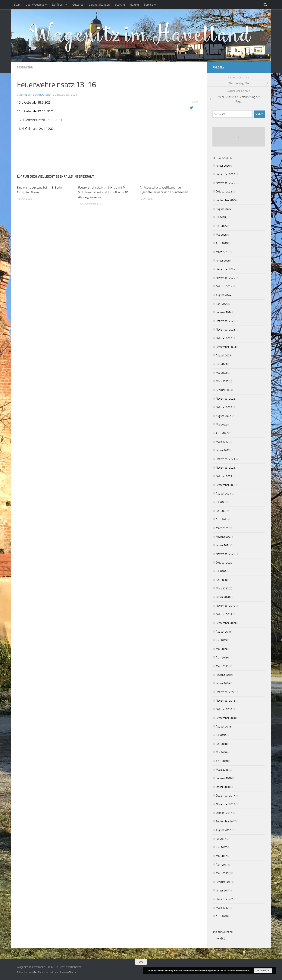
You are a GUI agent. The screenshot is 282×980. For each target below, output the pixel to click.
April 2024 (222, 304)
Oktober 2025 (224, 192)
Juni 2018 (221, 744)
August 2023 (223, 355)
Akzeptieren (263, 971)
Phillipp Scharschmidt (37, 95)
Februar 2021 (224, 537)
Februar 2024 (224, 312)
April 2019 (222, 658)
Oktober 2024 (224, 286)
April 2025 (222, 243)
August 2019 (223, 632)
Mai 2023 (221, 373)
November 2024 (225, 278)
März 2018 (222, 770)
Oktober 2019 (224, 614)
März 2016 (222, 908)
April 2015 (222, 916)
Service (149, 5)
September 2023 (226, 347)
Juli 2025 (221, 217)
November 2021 (225, 468)
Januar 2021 (223, 545)
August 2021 (223, 494)
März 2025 (222, 252)
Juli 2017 (221, 839)
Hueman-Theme (68, 972)
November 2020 (225, 554)
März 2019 (222, 666)
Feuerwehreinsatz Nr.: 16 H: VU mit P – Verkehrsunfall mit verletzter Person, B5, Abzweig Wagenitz (106, 192)
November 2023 (225, 330)
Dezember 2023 (225, 321)
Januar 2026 (223, 166)
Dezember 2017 (225, 796)
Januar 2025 (223, 261)
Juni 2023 (221, 364)
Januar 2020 (223, 597)
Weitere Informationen (238, 971)
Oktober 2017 (224, 813)
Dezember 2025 (225, 174)
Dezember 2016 (225, 899)
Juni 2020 (221, 580)
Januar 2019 (223, 683)
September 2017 (226, 821)
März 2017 (222, 873)
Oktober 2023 (224, 338)
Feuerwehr (25, 67)
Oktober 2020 (224, 563)
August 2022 (223, 416)
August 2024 (223, 295)
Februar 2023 (224, 390)
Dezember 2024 (225, 269)
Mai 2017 (221, 856)
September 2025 (226, 200)
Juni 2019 (221, 640)
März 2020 (222, 588)
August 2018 (223, 727)
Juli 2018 (221, 735)
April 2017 (222, 865)
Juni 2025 (221, 226)
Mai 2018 (221, 752)
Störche (120, 5)
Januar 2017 (223, 891)
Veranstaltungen (99, 5)
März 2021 (222, 528)
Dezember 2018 (225, 692)
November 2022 (225, 399)
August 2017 (223, 830)
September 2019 (226, 623)
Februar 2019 (224, 675)
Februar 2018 (224, 778)
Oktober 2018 (224, 709)
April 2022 (222, 433)
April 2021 (222, 519)
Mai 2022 (221, 425)
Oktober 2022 (224, 407)
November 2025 (225, 183)
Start (17, 5)
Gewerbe (78, 5)
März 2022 (222, 442)
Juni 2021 (221, 511)
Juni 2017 (221, 847)
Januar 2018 (223, 787)
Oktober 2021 (224, 476)
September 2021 (226, 485)
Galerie (134, 5)
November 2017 (225, 804)
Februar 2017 (224, 882)
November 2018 (225, 701)
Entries (219, 938)
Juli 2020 (221, 571)
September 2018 (226, 718)
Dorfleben (58, 5)
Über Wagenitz (35, 5)
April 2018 (222, 761)
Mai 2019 (221, 649)
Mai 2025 (221, 235)
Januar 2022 (223, 450)
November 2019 (225, 606)
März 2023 (222, 381)
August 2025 (223, 209)
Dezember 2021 (225, 459)
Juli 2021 (221, 502)
